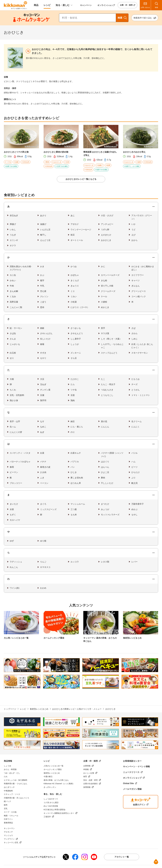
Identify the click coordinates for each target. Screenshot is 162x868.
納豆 (73, 421)
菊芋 (42, 281)
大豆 (42, 379)
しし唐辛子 (76, 339)
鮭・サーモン (16, 328)
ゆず (12, 541)
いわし (13, 230)
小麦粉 (104, 302)
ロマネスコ (45, 567)
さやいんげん (46, 333)
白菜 (42, 453)
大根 (12, 379)
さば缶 (13, 333)
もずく (13, 515)
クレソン (44, 296)
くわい (74, 296)
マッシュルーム (78, 504)
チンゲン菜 (45, 390)
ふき (42, 478)
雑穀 (42, 328)
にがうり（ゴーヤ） (80, 307)
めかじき (105, 307)
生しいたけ (45, 339)
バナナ (43, 462)
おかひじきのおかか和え (134, 152)
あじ (73, 216)
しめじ (134, 339)
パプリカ (75, 462)
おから (134, 240)
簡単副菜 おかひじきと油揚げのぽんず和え (100, 154)
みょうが (105, 509)
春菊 (42, 344)
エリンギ (14, 240)
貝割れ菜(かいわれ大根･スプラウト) (21, 268)
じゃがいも (15, 344)
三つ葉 (74, 509)
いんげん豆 (45, 230)
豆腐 (42, 395)
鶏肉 (73, 400)
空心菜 (43, 291)
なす (42, 421)
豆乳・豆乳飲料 (17, 395)
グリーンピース (139, 291)
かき (42, 266)
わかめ (43, 588)
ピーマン (14, 472)
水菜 (12, 509)
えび (133, 235)
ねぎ (42, 432)
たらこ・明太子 (108, 384)
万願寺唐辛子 (138, 504)
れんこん (14, 567)
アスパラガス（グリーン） (142, 217)
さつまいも (76, 328)
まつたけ (105, 504)
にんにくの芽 (16, 432)
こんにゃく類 (16, 307)
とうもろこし (107, 395)
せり (12, 358)
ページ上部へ (156, 862)
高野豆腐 (14, 302)
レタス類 (105, 562)
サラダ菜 (105, 333)
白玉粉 (13, 353)
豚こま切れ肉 (77, 478)
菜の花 (104, 421)
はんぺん (105, 467)
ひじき (74, 472)
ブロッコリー (16, 483)
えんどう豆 (45, 240)
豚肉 (103, 478)
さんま (13, 339)
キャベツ (136, 281)
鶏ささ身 (14, 400)
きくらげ (75, 281)
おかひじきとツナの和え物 (16, 152)
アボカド (75, 224)
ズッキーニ (76, 353)
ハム (133, 462)
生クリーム (137, 421)
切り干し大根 (107, 286)
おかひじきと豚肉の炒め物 (56, 152)
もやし (134, 515)
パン (73, 467)
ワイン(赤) (15, 588)
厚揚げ (13, 224)
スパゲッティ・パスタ (20, 453)
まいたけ (14, 504)
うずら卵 (105, 230)
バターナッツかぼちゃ (20, 462)
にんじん (105, 427)
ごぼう (43, 302)
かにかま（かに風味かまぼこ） (143, 268)
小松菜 (74, 302)
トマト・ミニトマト (141, 395)
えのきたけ (106, 235)
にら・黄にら (77, 427)
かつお (74, 266)
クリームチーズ (108, 291)
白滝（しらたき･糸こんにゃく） (142, 346)
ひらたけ (136, 472)
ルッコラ (75, 562)
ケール (104, 296)
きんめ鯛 (14, 291)
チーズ (134, 384)
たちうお (136, 379)
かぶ (42, 275)
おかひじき (106, 240)
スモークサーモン (140, 353)
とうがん (136, 390)
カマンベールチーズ (110, 275)
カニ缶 (13, 275)
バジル (134, 453)
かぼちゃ (75, 275)
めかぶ (134, 509)
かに (103, 266)
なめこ (43, 427)
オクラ (13, 246)
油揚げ (43, 224)
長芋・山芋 (15, 421)
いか (133, 224)
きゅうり (75, 286)
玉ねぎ (43, 384)
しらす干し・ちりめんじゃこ (112, 346)
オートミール (77, 240)
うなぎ (13, 235)
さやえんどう (77, 333)
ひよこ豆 (105, 472)
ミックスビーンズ (48, 509)
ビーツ (134, 467)
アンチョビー (107, 224)
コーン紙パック (139, 296)
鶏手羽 (43, 400)
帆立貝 (134, 483)
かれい (13, 281)
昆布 (42, 307)
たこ (103, 379)
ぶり (133, 478)
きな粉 (104, 281)
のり (73, 432)
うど (133, 230)
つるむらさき (107, 390)
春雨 (12, 467)
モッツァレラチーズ (110, 515)
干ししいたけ (107, 483)
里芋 (103, 328)
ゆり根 (43, 541)
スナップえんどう (109, 353)
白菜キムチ (76, 453)
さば (133, 328)
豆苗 (73, 395)
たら (73, 384)
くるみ (13, 296)
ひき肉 (43, 472)
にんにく (136, 427)
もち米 (74, 515)
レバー (134, 562)
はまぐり (105, 462)
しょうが (75, 344)
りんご (43, 562)
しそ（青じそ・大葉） (111, 339)
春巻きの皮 (45, 467)
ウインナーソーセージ (81, 230)
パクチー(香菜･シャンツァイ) (112, 455)
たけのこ (75, 379)
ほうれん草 (76, 483)
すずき (43, 353)
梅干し (43, 235)
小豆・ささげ (107, 216)
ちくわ (13, 390)
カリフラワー (138, 275)
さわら (134, 333)
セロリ (43, 358)
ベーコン (44, 483)
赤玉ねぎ (14, 216)
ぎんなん (136, 286)
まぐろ (43, 504)
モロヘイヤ (15, 520)
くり (73, 291)
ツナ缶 (74, 390)
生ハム (13, 427)
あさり (43, 216)
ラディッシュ (16, 562)
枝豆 (73, 235)
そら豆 (74, 358)
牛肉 (12, 286)
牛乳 (42, 286)
